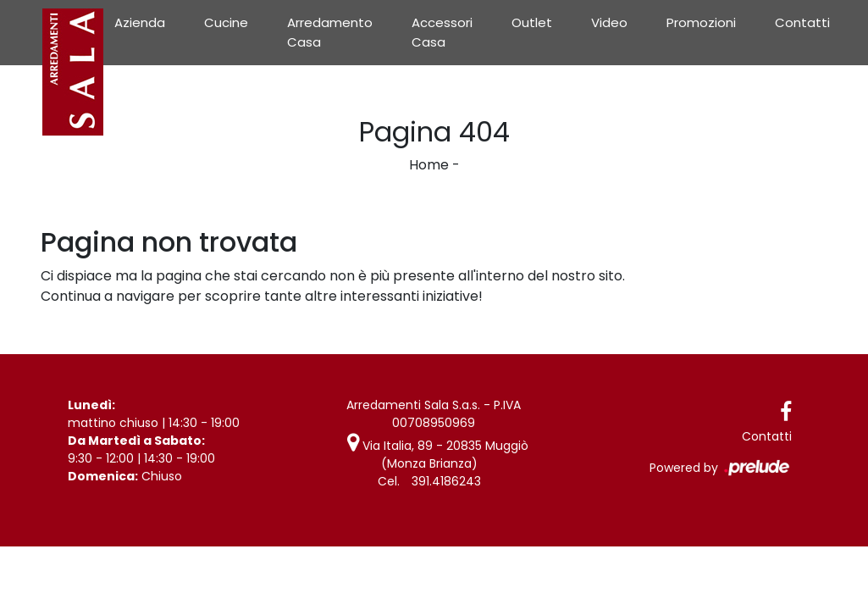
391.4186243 (446, 481)
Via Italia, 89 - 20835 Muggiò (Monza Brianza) (438, 455)
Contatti (802, 22)
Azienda (140, 22)
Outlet (532, 22)
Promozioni (701, 22)
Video (609, 22)
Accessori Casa (442, 32)
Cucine (226, 22)
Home (429, 165)
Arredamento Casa (330, 32)
